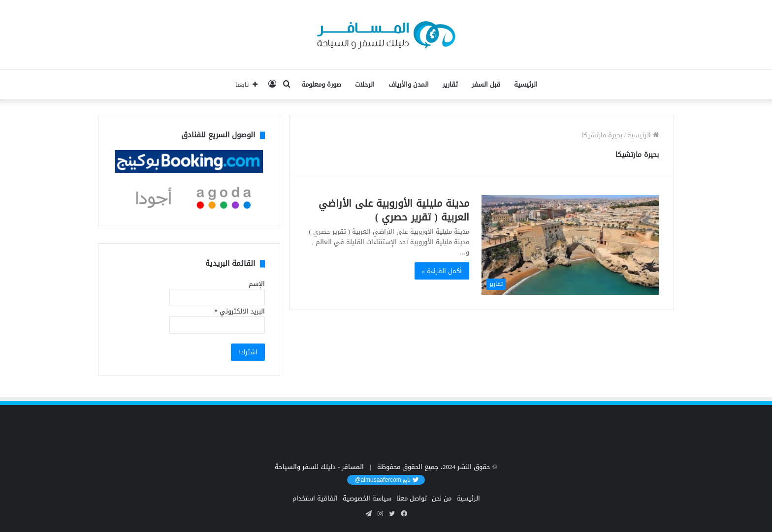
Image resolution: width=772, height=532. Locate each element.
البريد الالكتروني (240, 311)
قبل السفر (486, 84)
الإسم (257, 284)
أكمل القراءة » (442, 271)
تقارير (450, 84)
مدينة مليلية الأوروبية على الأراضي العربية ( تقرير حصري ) (394, 210)
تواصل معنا (412, 498)
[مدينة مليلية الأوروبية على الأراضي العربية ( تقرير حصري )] (570, 245)
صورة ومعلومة (321, 84)
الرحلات (365, 84)
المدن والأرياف (409, 84)
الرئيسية (526, 84)
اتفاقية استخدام (315, 498)
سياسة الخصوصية (367, 498)
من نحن (442, 498)
